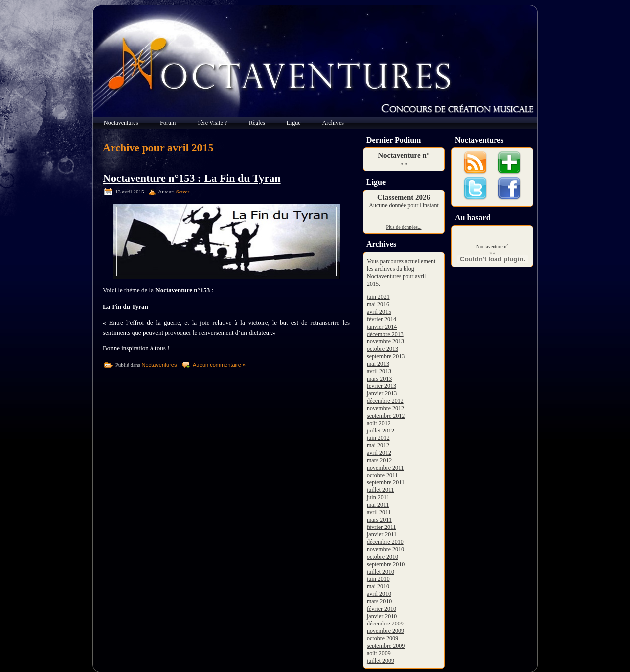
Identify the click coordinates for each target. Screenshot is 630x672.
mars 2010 (379, 601)
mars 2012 (379, 460)
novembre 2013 (385, 341)
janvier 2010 (382, 616)
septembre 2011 (386, 482)
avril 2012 (379, 453)
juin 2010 (378, 579)
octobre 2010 (382, 557)
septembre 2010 (386, 564)
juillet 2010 (381, 572)
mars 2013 (379, 379)
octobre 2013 (382, 349)
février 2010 (382, 609)
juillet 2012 (381, 431)
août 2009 (379, 653)
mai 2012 (378, 445)
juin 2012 (378, 438)
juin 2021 (378, 297)
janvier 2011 (382, 534)
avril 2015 (379, 312)
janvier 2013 (382, 393)
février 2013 (382, 386)
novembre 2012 (385, 408)
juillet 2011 (381, 490)
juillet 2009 (381, 661)
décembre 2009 (385, 624)
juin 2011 (378, 497)
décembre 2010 (385, 542)
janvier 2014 (382, 327)
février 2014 (382, 319)
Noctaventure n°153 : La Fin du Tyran (192, 178)
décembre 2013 (385, 334)
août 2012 (379, 423)
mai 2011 (378, 505)
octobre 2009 (382, 638)
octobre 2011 (382, 475)
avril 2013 (379, 371)
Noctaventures (159, 364)
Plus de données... (404, 227)
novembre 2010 (385, 549)
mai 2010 (378, 586)
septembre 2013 (386, 356)
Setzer (183, 192)
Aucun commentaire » (219, 364)
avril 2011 (379, 512)
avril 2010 (379, 594)
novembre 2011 (385, 468)
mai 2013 (378, 364)
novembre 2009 (385, 631)
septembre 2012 (386, 416)
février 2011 (382, 527)
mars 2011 (379, 520)
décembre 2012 (385, 401)
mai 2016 (378, 304)
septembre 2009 (386, 646)
